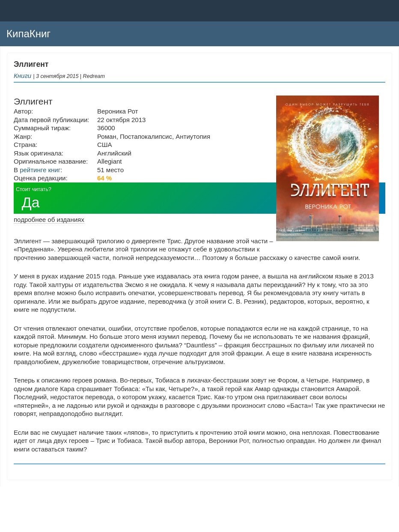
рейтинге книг (40, 170)
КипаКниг (28, 34)
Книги (22, 76)
